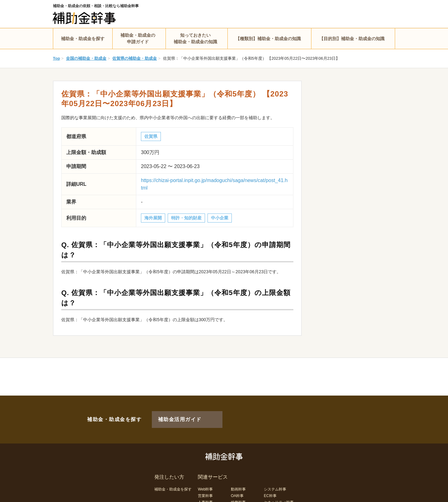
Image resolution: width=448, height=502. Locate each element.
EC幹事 (270, 486)
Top (56, 58)
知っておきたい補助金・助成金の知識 (195, 38)
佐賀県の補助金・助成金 (135, 58)
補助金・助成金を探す (83, 39)
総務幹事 (238, 492)
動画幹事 (238, 479)
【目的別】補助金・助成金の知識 (352, 39)
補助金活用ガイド (171, 414)
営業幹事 (205, 486)
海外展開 (153, 218)
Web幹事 (205, 479)
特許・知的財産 (186, 218)
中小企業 (220, 218)
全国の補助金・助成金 (86, 58)
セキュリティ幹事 (279, 492)
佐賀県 (151, 136)
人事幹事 (205, 492)
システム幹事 (275, 479)
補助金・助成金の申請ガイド (138, 38)
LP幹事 (237, 499)
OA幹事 (237, 486)
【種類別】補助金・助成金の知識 (268, 39)
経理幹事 (205, 499)
